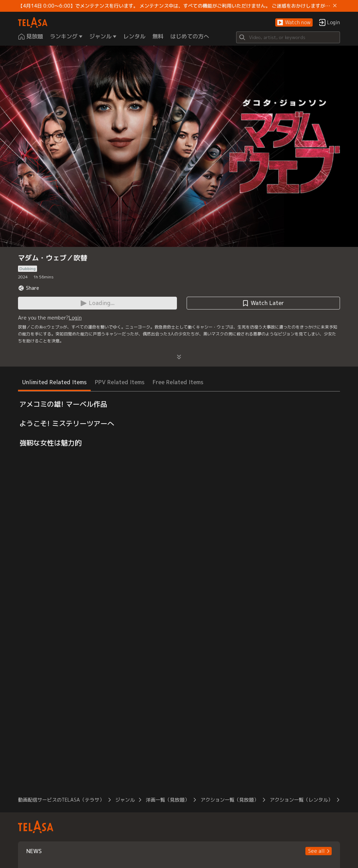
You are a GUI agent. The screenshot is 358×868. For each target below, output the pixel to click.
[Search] (288, 37)
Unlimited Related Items (54, 382)
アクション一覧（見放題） (230, 800)
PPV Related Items (120, 382)
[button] (294, 23)
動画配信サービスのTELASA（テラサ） (61, 800)
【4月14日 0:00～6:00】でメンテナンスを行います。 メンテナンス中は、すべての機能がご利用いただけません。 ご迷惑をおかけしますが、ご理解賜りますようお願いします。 (174, 6)
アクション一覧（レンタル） (301, 800)
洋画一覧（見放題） (168, 800)
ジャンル (125, 800)
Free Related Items (178, 382)
